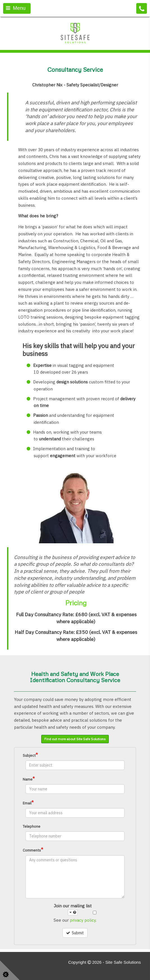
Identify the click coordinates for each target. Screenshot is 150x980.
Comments (33, 850)
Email (28, 803)
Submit (75, 933)
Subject (30, 755)
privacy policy (83, 920)
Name (29, 779)
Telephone (32, 826)
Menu (16, 8)
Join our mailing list (73, 909)
